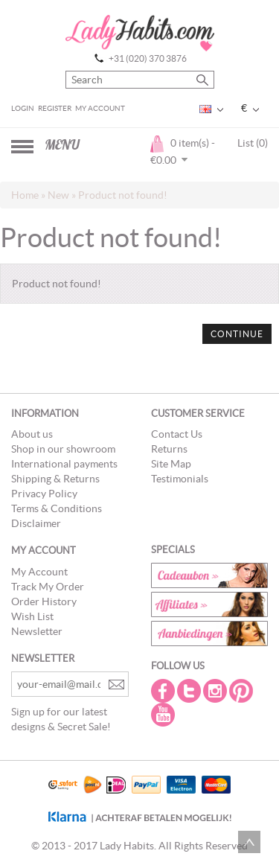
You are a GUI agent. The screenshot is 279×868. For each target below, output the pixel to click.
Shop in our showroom (63, 449)
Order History (44, 601)
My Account (100, 108)
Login (23, 108)
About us (32, 434)
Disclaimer (36, 523)
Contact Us (177, 434)
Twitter (190, 691)
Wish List (32, 616)
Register (55, 108)
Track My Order (48, 587)
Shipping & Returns (55, 479)
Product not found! (123, 195)
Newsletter (37, 631)
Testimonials (180, 479)
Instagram (217, 691)
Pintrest (243, 691)
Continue (237, 334)
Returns (169, 449)
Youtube (164, 715)
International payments (64, 464)
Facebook (164, 691)
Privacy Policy (44, 494)
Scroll (249, 842)
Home (25, 195)
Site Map (171, 464)
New (58, 195)
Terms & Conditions (57, 508)
